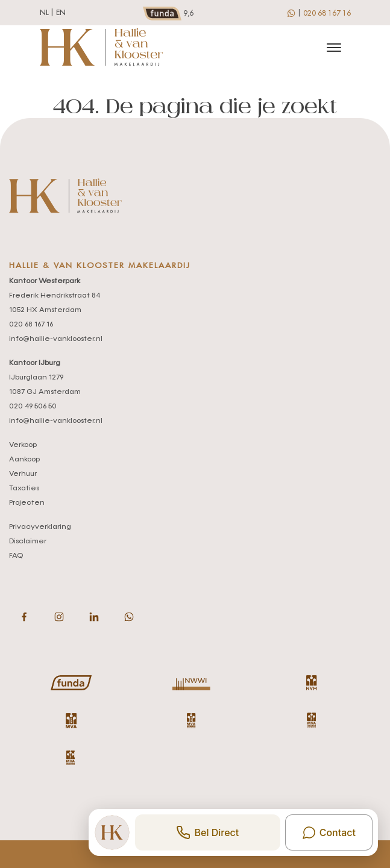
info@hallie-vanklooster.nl (56, 339)
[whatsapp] (292, 13)
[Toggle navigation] (334, 48)
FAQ (16, 556)
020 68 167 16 (327, 13)
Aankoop (24, 460)
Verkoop (23, 445)
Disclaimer (28, 542)
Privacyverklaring (40, 527)
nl (44, 13)
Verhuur (23, 474)
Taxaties (24, 489)
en (61, 13)
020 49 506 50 (33, 407)
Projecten (27, 503)
